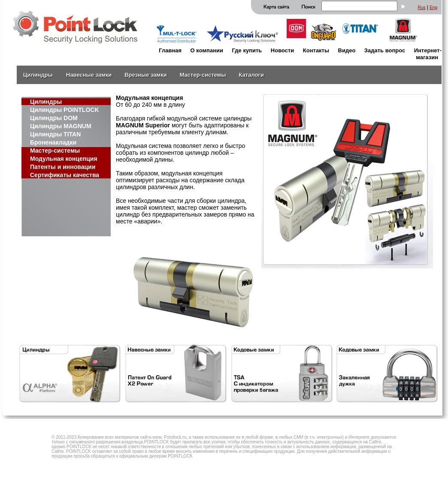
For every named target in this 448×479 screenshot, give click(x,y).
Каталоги (251, 75)
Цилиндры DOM (54, 118)
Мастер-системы (203, 75)
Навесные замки (89, 75)
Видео (347, 50)
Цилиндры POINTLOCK (65, 110)
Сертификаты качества (65, 175)
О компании (207, 50)
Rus (422, 8)
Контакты (316, 50)
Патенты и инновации (63, 167)
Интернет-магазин (428, 54)
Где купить (247, 50)
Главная (170, 50)
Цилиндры (38, 75)
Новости (283, 50)
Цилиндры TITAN (55, 134)
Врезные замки (145, 75)
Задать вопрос (385, 50)
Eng (433, 8)
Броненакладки (53, 142)
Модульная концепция (64, 159)
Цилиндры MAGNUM (61, 126)
